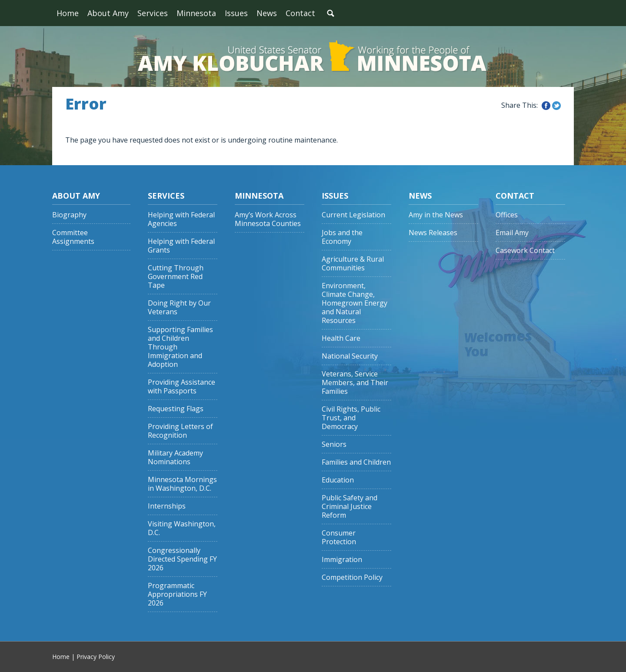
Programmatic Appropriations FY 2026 (177, 594)
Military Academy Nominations (175, 457)
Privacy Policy (96, 657)
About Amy (108, 13)
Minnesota (196, 13)
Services (153, 13)
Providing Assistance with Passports (181, 387)
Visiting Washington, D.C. (182, 528)
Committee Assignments (73, 237)
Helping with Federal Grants (181, 246)
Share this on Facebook (546, 106)
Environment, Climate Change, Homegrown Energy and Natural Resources (355, 303)
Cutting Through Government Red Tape (176, 277)
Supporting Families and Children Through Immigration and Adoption (180, 347)
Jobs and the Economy (342, 237)
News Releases (433, 233)
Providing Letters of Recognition (180, 431)
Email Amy (512, 233)
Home (68, 13)
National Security (350, 356)
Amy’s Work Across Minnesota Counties (268, 219)
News (267, 13)
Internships (167, 506)
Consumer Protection (339, 537)
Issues (236, 13)
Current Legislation (353, 215)
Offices (507, 215)
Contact (300, 13)
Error (86, 104)
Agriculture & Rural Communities (353, 264)
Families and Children (356, 462)
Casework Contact (525, 251)
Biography (69, 215)
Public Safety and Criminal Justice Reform (350, 507)
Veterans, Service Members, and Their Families (355, 383)
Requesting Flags (176, 409)
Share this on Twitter (556, 106)
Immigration (342, 560)
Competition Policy (352, 577)
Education (338, 480)
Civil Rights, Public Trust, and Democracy (351, 418)
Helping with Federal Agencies (181, 219)
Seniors (334, 444)
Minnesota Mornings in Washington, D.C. (182, 484)
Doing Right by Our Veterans (179, 308)
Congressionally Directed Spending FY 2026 (182, 559)
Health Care (341, 338)
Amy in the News (436, 215)
